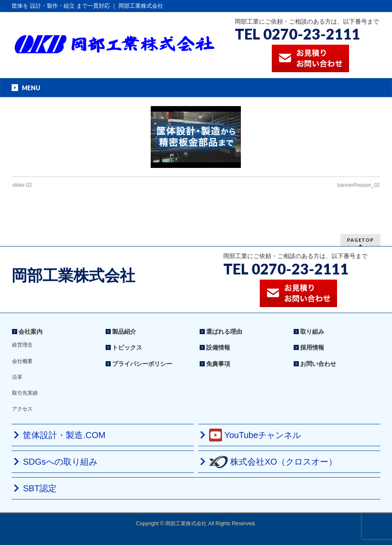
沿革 (17, 377)
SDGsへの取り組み (60, 462)
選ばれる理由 (224, 332)
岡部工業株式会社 (73, 276)
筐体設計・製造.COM (64, 435)
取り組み (312, 332)
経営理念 (22, 345)
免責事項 (218, 364)
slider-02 (22, 185)
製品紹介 (124, 332)
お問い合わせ (318, 364)
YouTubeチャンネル (255, 435)
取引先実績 (25, 393)
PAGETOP (360, 240)
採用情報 (312, 347)
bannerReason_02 (359, 185)
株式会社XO (273, 462)
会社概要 (22, 361)
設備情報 (218, 347)
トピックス (127, 347)
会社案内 (30, 332)
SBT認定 (40, 488)
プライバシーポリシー (142, 364)
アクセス (22, 409)
